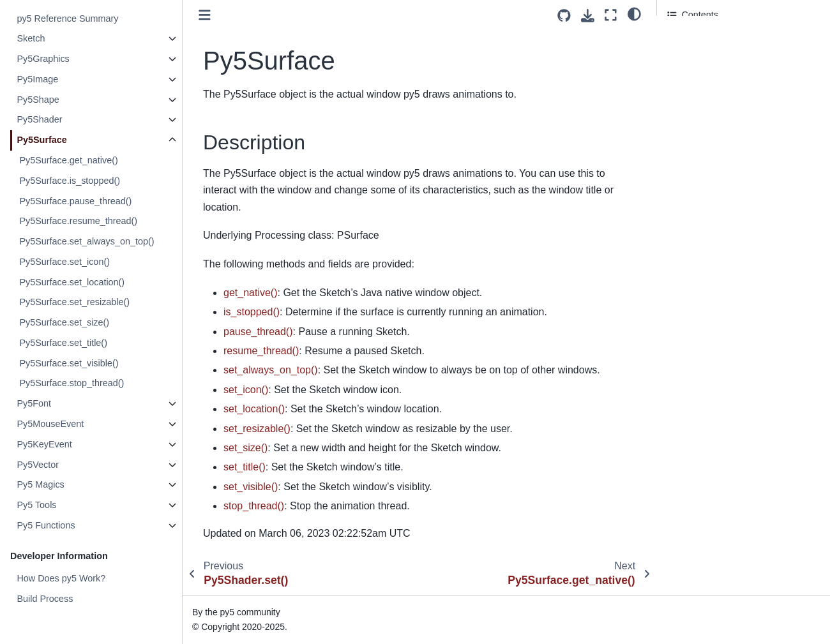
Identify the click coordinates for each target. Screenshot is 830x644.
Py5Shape (38, 100)
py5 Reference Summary (67, 19)
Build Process (45, 599)
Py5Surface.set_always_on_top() (87, 241)
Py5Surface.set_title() (63, 343)
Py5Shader (39, 119)
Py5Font (34, 403)
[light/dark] (634, 13)
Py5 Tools (36, 505)
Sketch (31, 38)
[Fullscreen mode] (611, 15)
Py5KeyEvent (44, 444)
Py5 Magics (40, 484)
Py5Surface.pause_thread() (75, 201)
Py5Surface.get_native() (68, 160)
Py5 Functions (46, 525)
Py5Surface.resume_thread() (78, 221)
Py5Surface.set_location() (72, 282)
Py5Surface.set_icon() (64, 262)
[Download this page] (588, 16)
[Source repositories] (564, 16)
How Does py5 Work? (61, 578)
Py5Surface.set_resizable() (74, 302)
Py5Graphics (43, 59)
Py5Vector (38, 465)
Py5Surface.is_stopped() (70, 181)
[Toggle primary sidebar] (205, 15)
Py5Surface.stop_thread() (72, 383)
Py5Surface (41, 140)
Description (692, 39)
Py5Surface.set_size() (64, 322)
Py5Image (37, 79)
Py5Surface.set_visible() (69, 363)
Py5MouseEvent (50, 424)
